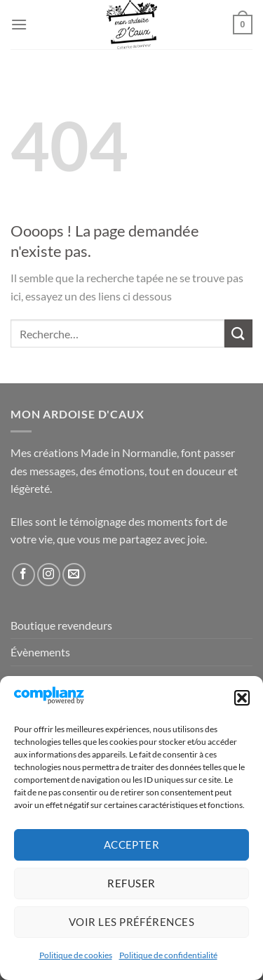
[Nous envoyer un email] (74, 575)
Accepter (132, 845)
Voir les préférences (131, 922)
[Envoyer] (238, 333)
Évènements (40, 652)
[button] (242, 698)
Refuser (131, 883)
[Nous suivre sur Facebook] (23, 575)
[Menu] (19, 24)
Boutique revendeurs (61, 625)
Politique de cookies (76, 955)
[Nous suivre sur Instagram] (49, 575)
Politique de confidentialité (168, 955)
